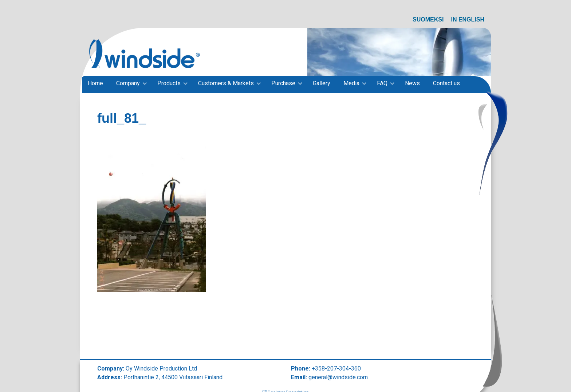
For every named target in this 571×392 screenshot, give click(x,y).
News (412, 83)
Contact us (446, 83)
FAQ (382, 83)
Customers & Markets (226, 83)
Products (169, 83)
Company (128, 83)
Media (351, 83)
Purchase (283, 83)
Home (95, 83)
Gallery (322, 83)
